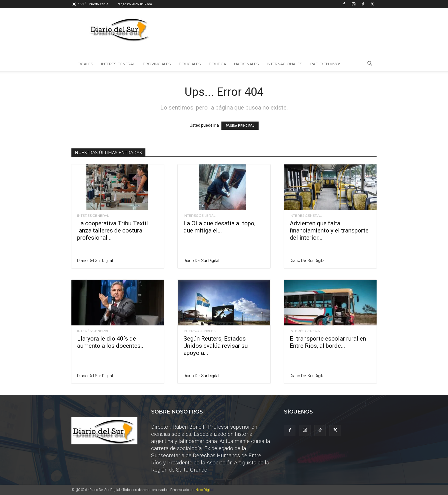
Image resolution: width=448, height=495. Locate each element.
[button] (370, 64)
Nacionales (246, 64)
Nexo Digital (204, 490)
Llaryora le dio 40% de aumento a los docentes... (111, 342)
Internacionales (285, 64)
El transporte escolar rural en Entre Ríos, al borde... (328, 342)
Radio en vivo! (325, 64)
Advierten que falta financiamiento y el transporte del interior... (329, 230)
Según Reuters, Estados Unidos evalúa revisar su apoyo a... (216, 346)
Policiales (190, 64)
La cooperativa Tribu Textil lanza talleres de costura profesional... (113, 230)
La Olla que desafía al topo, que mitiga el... (219, 227)
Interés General (118, 64)
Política (217, 64)
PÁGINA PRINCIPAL (240, 126)
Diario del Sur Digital (95, 261)
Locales (84, 64)
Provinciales (157, 64)
